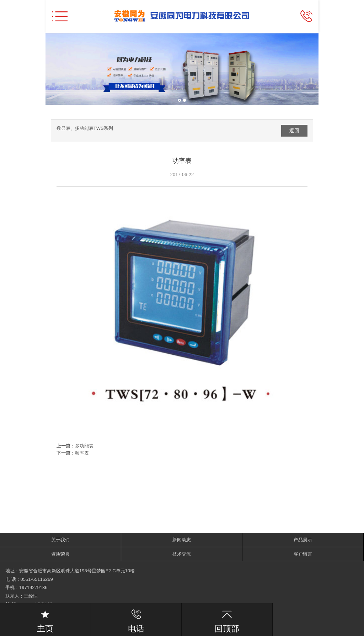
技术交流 (182, 554)
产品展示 (303, 540)
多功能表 (84, 446)
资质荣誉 (60, 554)
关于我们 (60, 540)
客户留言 (303, 554)
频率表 (82, 453)
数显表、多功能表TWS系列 (85, 128)
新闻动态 (182, 540)
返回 (294, 131)
